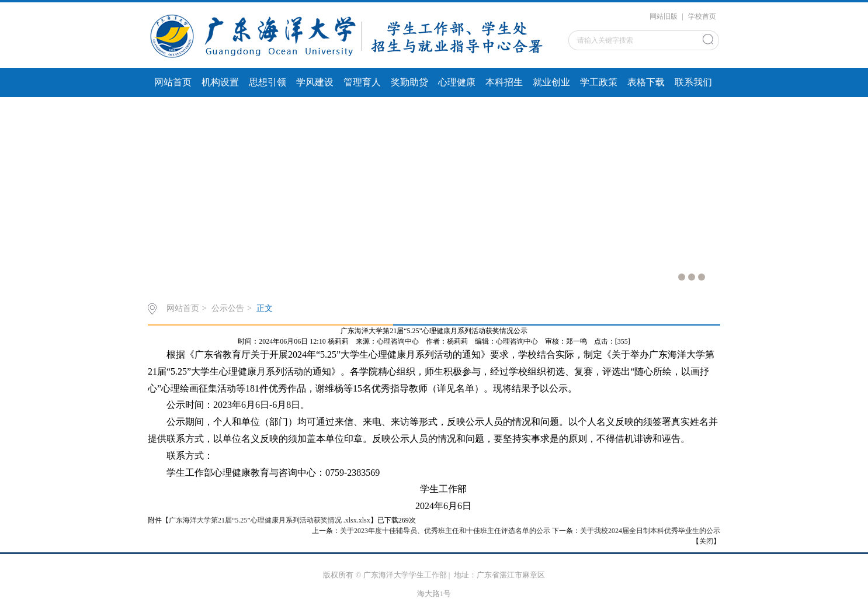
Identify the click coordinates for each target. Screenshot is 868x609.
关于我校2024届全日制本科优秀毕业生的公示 (650, 531)
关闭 (706, 541)
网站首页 (173, 82)
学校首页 (702, 16)
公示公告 (228, 308)
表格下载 (646, 82)
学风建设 (315, 82)
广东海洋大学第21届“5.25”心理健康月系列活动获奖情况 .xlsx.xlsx (270, 520)
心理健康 (457, 82)
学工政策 (599, 82)
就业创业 (551, 82)
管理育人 (362, 82)
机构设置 (220, 82)
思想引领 (268, 82)
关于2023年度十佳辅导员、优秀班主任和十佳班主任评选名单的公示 (445, 531)
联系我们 (693, 82)
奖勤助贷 (409, 82)
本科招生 (504, 82)
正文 (265, 308)
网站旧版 (664, 16)
